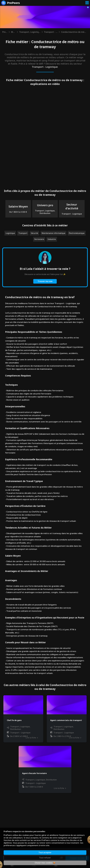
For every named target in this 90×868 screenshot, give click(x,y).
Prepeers (5, 32)
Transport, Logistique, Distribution (30, 32)
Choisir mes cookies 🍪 (45, 863)
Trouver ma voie (45, 281)
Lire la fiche (60, 738)
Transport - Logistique (51, 32)
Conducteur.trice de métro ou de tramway (74, 32)
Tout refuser (45, 858)
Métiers (13, 32)
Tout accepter (45, 853)
